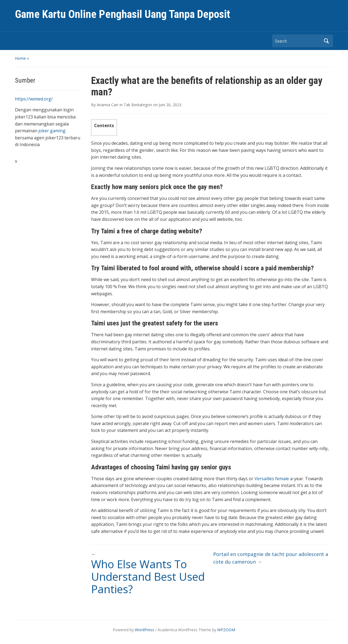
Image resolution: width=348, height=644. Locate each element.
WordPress (145, 630)
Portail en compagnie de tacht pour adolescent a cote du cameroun (271, 558)
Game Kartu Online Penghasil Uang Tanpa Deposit (123, 14)
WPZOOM (226, 630)
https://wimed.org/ (34, 99)
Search (326, 41)
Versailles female (272, 479)
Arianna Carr (108, 105)
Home (20, 58)
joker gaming (52, 131)
